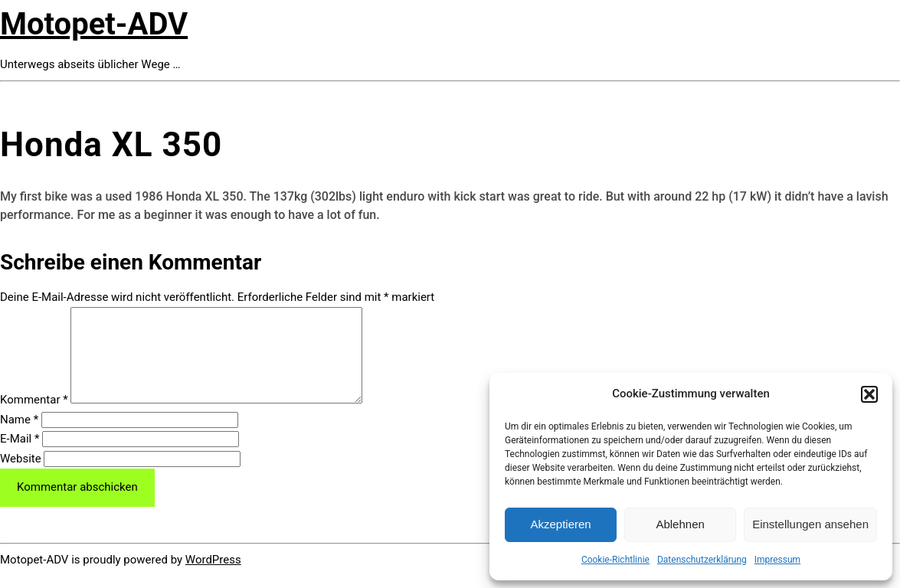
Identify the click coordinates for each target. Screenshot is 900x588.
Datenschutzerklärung (702, 560)
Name (19, 438)
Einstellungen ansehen (810, 524)
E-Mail (20, 457)
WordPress (213, 578)
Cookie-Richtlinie (615, 560)
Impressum (777, 560)
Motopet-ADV (94, 24)
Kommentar (34, 418)
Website (21, 477)
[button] (869, 394)
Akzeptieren (560, 524)
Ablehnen (680, 524)
